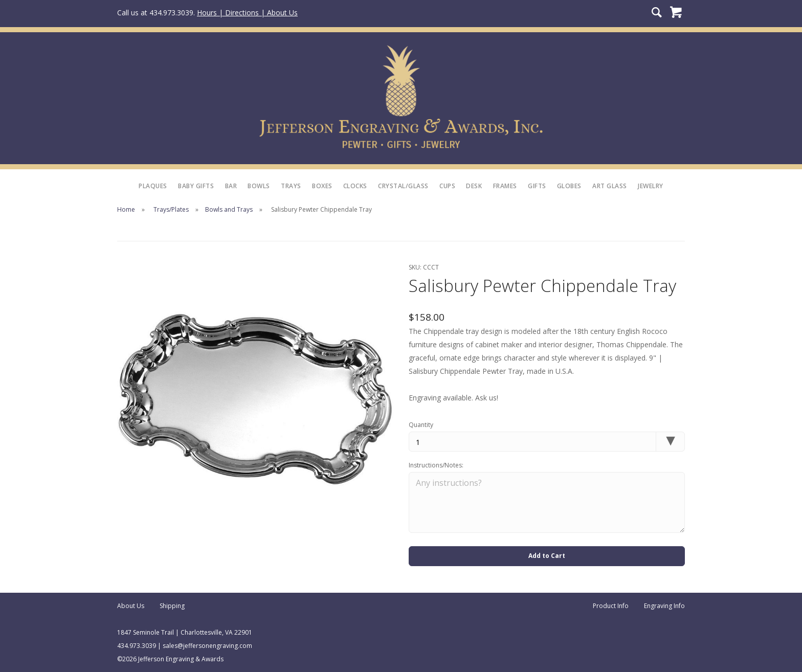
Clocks (355, 186)
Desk (474, 186)
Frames (505, 186)
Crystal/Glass (403, 186)
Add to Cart (547, 556)
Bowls (259, 186)
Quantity (421, 425)
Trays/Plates (171, 209)
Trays (291, 186)
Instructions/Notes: (436, 465)
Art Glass (610, 186)
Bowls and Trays (229, 209)
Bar (231, 186)
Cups (447, 186)
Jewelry (651, 186)
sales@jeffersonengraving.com (207, 646)
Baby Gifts (196, 186)
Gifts (537, 186)
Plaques (153, 186)
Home (126, 209)
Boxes (322, 186)
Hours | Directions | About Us (247, 13)
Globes (569, 186)
